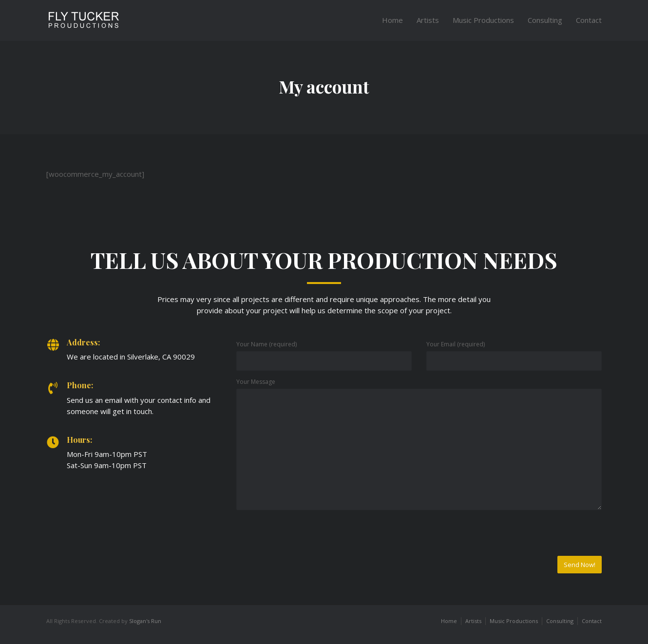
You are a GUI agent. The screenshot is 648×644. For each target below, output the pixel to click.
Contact (589, 20)
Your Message (256, 382)
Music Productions (483, 20)
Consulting (545, 20)
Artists (428, 20)
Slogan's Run (145, 621)
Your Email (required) (456, 344)
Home (392, 20)
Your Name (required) (267, 344)
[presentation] (310, 537)
